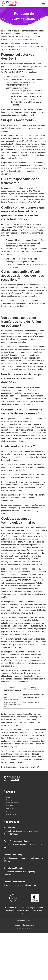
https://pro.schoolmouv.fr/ (35, 49)
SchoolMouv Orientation (14, 882)
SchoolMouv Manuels (13, 868)
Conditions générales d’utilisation (24, 925)
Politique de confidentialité (24, 929)
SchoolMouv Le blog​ (13, 855)
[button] (44, 4)
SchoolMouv (9, 828)
